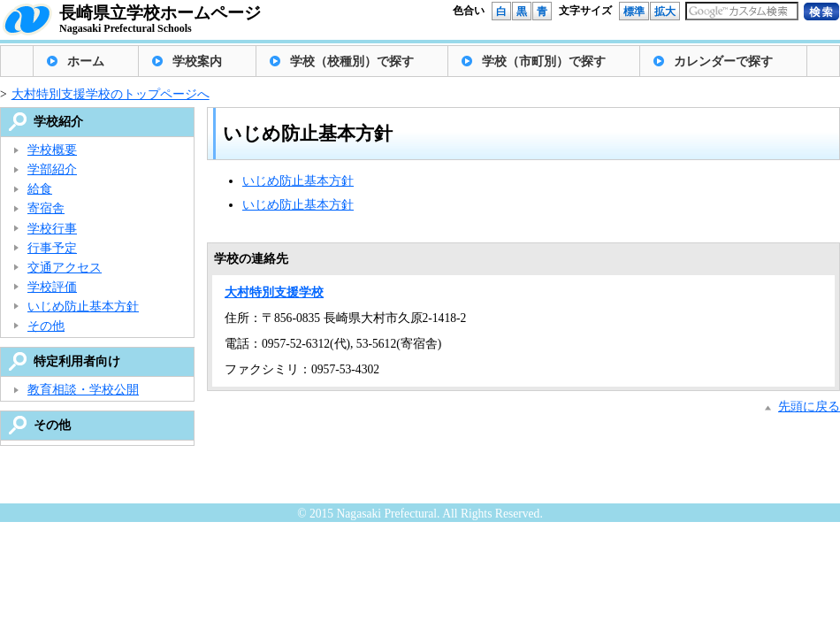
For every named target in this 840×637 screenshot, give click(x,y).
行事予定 (52, 248)
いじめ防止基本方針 (298, 181)
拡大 (665, 12)
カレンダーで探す (723, 61)
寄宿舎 (46, 208)
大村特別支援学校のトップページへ (111, 94)
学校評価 (52, 287)
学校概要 (52, 150)
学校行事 (52, 229)
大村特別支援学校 (274, 292)
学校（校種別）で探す (352, 61)
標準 (634, 12)
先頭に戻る (809, 407)
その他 (46, 326)
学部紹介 (52, 169)
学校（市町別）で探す (544, 61)
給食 (40, 189)
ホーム (86, 61)
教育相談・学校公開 (83, 390)
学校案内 (197, 61)
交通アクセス (65, 268)
